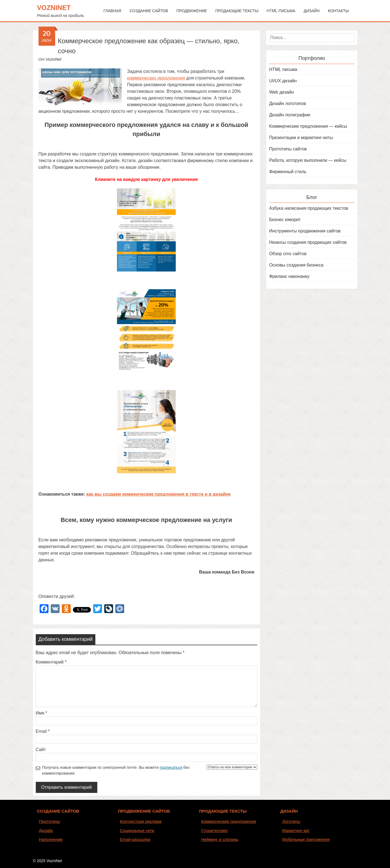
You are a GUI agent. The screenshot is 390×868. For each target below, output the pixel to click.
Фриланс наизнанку (289, 276)
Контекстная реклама (141, 821)
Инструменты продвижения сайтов (305, 231)
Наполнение (51, 839)
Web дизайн (281, 92)
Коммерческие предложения (229, 821)
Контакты (338, 11)
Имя (42, 713)
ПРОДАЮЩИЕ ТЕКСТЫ (223, 811)
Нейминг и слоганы (220, 839)
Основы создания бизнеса (296, 265)
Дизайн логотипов (288, 103)
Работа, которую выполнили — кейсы (308, 160)
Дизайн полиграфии (290, 115)
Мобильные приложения (306, 839)
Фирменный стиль (288, 172)
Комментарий (51, 662)
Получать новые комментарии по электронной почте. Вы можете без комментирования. (150, 770)
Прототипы (50, 821)
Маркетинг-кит (296, 830)
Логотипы (291, 821)
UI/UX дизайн (283, 81)
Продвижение (192, 11)
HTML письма (283, 69)
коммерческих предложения (156, 78)
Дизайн (312, 11)
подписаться (171, 767)
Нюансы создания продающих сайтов (308, 242)
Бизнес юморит (285, 220)
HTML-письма (281, 11)
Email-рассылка (135, 839)
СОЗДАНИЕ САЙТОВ (58, 811)
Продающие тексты (237, 11)
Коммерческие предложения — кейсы (308, 126)
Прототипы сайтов (288, 149)
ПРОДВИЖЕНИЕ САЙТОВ (144, 811)
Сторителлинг (215, 830)
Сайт (41, 750)
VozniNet (54, 8)
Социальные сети (137, 830)
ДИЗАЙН (289, 811)
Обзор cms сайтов (288, 254)
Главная (112, 11)
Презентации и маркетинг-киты (301, 138)
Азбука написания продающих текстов (309, 208)
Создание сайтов (149, 11)
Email (43, 731)
